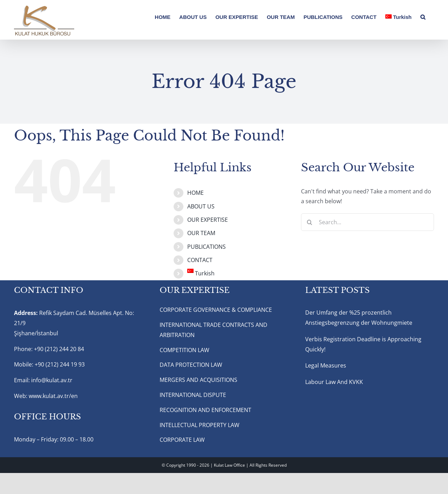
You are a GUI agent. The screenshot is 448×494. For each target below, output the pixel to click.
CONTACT (200, 260)
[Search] (310, 222)
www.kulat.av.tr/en (53, 396)
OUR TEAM (201, 233)
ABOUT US (201, 206)
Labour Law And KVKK (334, 382)
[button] (423, 16)
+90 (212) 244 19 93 (60, 364)
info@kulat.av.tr (52, 380)
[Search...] (367, 222)
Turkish (201, 273)
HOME (195, 193)
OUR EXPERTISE (208, 220)
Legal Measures (326, 365)
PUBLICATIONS (206, 247)
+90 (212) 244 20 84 (59, 349)
